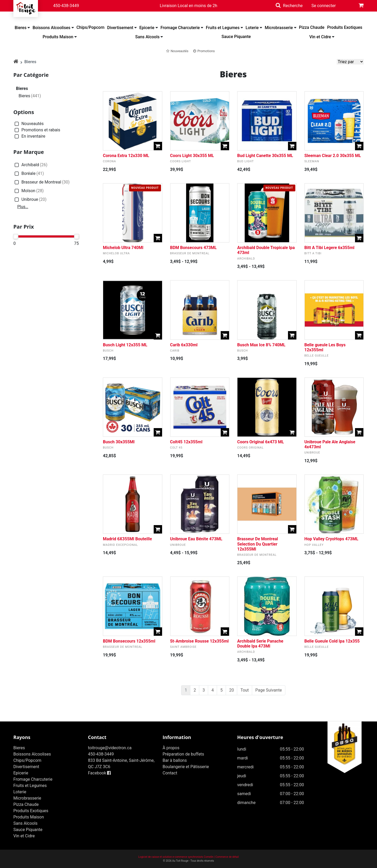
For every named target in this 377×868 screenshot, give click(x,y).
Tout (245, 690)
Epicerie (147, 28)
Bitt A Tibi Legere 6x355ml (329, 248)
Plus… (23, 207)
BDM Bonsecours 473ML (193, 248)
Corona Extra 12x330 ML (126, 156)
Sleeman (312, 161)
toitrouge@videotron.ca (110, 748)
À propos (171, 748)
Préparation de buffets (183, 754)
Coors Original (250, 448)
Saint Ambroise (183, 647)
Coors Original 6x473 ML (260, 442)
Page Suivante (268, 690)
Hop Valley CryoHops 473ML (331, 539)
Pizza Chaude (312, 27)
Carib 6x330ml (184, 345)
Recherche (293, 6)
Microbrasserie (279, 28)
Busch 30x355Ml (119, 442)
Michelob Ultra (116, 253)
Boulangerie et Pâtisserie (186, 767)
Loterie (252, 28)
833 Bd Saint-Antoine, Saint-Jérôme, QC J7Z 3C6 (121, 764)
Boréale (29, 174)
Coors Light (181, 161)
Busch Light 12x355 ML (125, 345)
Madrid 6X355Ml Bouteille (127, 539)
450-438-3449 (66, 6)
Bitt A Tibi (313, 253)
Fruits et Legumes (223, 28)
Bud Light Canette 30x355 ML (265, 156)
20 (231, 690)
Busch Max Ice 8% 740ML (261, 345)
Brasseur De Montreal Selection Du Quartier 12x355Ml (258, 544)
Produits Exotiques (345, 27)
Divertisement (120, 28)
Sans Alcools (148, 37)
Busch (108, 351)
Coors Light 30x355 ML (192, 156)
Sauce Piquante (236, 37)
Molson (29, 191)
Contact (170, 773)
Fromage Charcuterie (180, 28)
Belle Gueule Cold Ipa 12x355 (332, 641)
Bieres (21, 28)
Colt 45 (176, 448)
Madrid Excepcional (120, 545)
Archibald (30, 165)
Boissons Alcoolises (51, 28)
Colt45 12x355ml (186, 442)
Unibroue (30, 200)
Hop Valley (314, 545)
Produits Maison (58, 37)
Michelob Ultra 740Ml (123, 248)
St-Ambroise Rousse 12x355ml (199, 641)
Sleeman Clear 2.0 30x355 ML (333, 156)
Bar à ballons (175, 760)
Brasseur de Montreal (41, 182)
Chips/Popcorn (90, 27)
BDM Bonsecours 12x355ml (129, 641)
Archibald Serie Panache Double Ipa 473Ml (260, 644)
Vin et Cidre (320, 37)
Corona (109, 161)
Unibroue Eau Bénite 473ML (196, 539)
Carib (175, 351)
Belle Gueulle (317, 356)
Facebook (99, 773)
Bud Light (246, 161)
